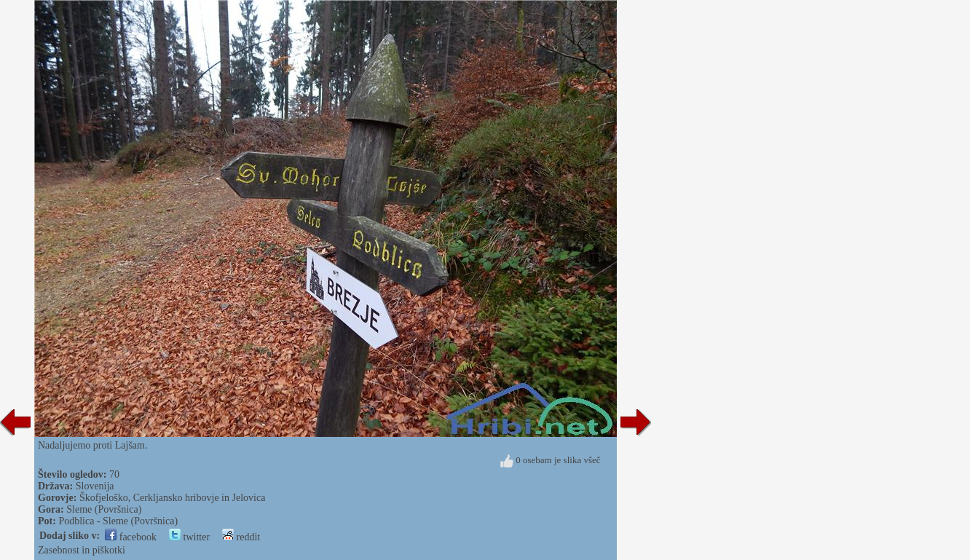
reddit (241, 537)
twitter (189, 537)
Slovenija (95, 486)
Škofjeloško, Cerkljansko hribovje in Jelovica (172, 498)
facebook (131, 537)
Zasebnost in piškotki (82, 550)
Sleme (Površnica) (104, 509)
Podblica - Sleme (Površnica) (118, 521)
